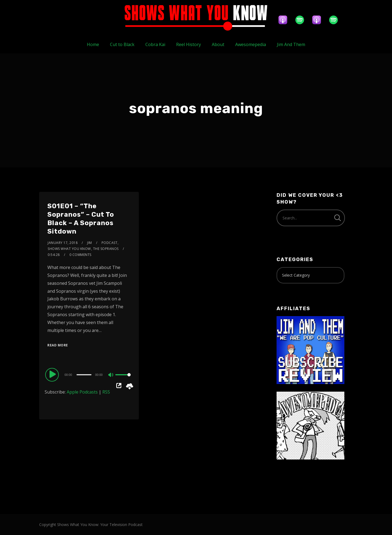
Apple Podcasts (82, 392)
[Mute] (111, 375)
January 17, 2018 (63, 243)
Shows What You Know (69, 249)
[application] (89, 374)
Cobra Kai (155, 44)
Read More (58, 345)
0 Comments (80, 255)
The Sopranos (106, 249)
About (218, 44)
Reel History (189, 44)
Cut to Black (122, 44)
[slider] (84, 375)
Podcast (110, 243)
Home (93, 44)
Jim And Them (291, 44)
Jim (90, 243)
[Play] (53, 374)
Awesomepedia (251, 44)
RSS (106, 392)
